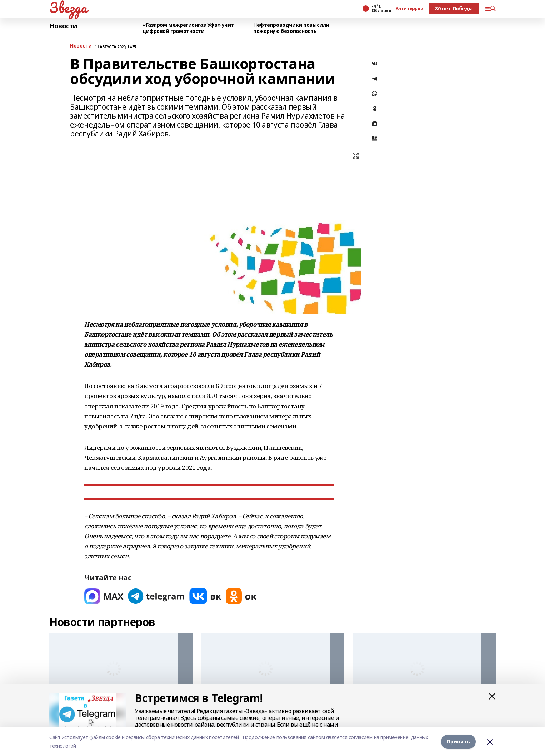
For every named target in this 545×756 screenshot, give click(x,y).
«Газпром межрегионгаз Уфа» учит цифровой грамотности (188, 28)
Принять (458, 742)
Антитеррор (409, 9)
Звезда (68, 8)
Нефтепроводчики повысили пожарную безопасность (291, 28)
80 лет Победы (454, 8)
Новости (63, 26)
